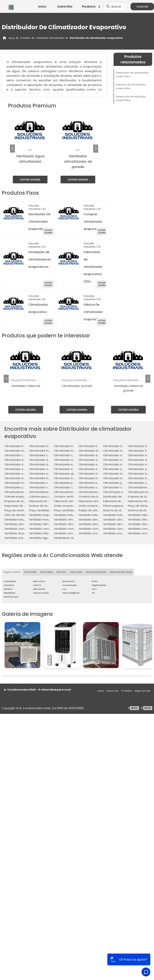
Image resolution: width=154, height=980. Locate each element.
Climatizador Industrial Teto (121, 451)
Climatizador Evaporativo (45, 451)
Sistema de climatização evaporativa (131, 98)
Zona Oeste (46, 572)
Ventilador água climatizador (48, 538)
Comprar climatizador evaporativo (93, 222)
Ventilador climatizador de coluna (125, 520)
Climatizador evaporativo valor (49, 474)
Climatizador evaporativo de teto (50, 469)
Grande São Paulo (96, 572)
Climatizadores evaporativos (47, 492)
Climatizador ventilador (44, 487)
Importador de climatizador (22, 506)
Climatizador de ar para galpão (49, 460)
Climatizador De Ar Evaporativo (74, 446)
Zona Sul (61, 572)
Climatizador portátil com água (123, 483)
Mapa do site (143, 691)
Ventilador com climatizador (23, 529)
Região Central (12, 572)
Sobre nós (113, 691)
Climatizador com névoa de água (51, 455)
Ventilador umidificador (69, 533)
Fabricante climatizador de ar (97, 501)
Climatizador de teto (42, 464)
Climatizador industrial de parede (124, 474)
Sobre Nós (65, 7)
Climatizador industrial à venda (24, 483)
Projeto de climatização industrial (100, 510)
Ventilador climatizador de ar (97, 520)
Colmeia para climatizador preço (50, 497)
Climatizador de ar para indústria (75, 460)
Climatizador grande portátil (72, 474)
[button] (96, 149)
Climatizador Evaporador (20, 451)
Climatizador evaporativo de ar (123, 464)
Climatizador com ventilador (72, 455)
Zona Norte (30, 572)
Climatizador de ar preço (119, 460)
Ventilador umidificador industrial (26, 538)
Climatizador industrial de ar (96, 474)
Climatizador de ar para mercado (100, 460)
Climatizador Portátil (141, 451)
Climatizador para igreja (94, 483)
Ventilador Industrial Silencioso (24, 520)
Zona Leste (76, 572)
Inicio (101, 691)
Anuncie (142, 7)
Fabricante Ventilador (68, 501)
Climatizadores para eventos (97, 492)
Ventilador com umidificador (97, 529)
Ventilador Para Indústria (45, 520)
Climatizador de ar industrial (22, 460)
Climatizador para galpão (70, 483)
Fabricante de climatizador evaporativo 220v (93, 267)
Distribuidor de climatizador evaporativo (132, 74)
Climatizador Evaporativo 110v (73, 451)
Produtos (92, 7)
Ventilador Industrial (67, 515)
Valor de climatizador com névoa (26, 515)
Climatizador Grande (92, 451)
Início (42, 7)
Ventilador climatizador (69, 520)
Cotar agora (30, 180)
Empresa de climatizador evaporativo (131, 86)
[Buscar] (108, 6)
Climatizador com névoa (20, 455)
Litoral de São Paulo (121, 572)
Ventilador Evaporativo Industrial (50, 515)
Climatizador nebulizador (45, 483)
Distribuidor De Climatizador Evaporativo (39, 222)
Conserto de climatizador (95, 497)
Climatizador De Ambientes (22, 446)
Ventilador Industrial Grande (121, 515)
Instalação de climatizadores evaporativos (40, 259)
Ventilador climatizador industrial (25, 524)
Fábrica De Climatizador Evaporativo (93, 312)
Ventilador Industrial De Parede (98, 515)
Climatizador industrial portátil (122, 478)
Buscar (116, 7)
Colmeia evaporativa (18, 497)
